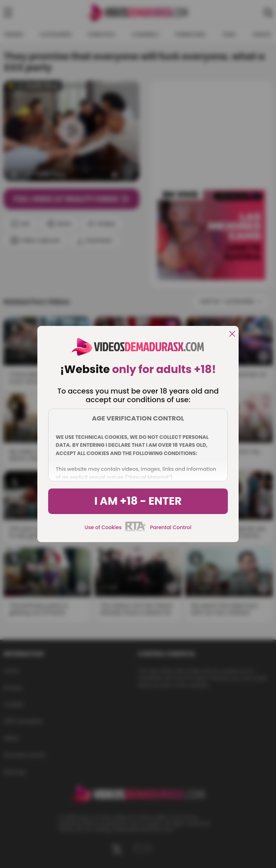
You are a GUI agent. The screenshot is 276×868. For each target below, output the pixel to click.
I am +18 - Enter (138, 501)
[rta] (136, 530)
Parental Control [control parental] (171, 527)
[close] (232, 334)
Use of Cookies (103, 527)
